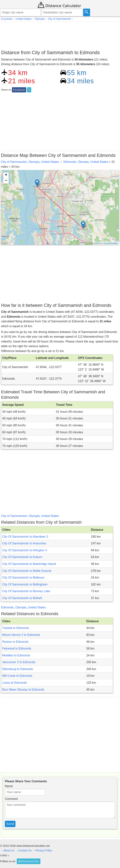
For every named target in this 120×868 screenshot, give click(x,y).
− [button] (6, 181)
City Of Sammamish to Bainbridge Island (29, 564)
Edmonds (70, 162)
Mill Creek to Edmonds (17, 676)
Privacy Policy (44, 850)
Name (9, 786)
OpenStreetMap (111, 243)
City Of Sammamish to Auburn (22, 557)
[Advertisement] (60, 35)
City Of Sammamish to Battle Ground (27, 571)
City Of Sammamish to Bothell (22, 598)
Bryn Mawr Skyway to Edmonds (23, 690)
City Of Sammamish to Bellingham (25, 584)
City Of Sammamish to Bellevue (23, 578)
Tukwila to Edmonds (16, 628)
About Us (9, 850)
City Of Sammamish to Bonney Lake (26, 591)
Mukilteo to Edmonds (16, 655)
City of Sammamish (14, 162)
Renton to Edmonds (15, 642)
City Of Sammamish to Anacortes (24, 543)
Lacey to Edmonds (15, 683)
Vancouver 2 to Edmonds (19, 662)
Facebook (19, 90)
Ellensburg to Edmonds (18, 669)
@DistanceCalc (28, 861)
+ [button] (6, 175)
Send (10, 824)
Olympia (34, 162)
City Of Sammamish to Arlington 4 (25, 550)
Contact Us (25, 850)
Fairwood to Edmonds (17, 648)
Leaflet (97, 243)
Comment (11, 799)
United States (50, 162)
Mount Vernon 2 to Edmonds (21, 635)
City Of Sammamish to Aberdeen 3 (25, 537)
